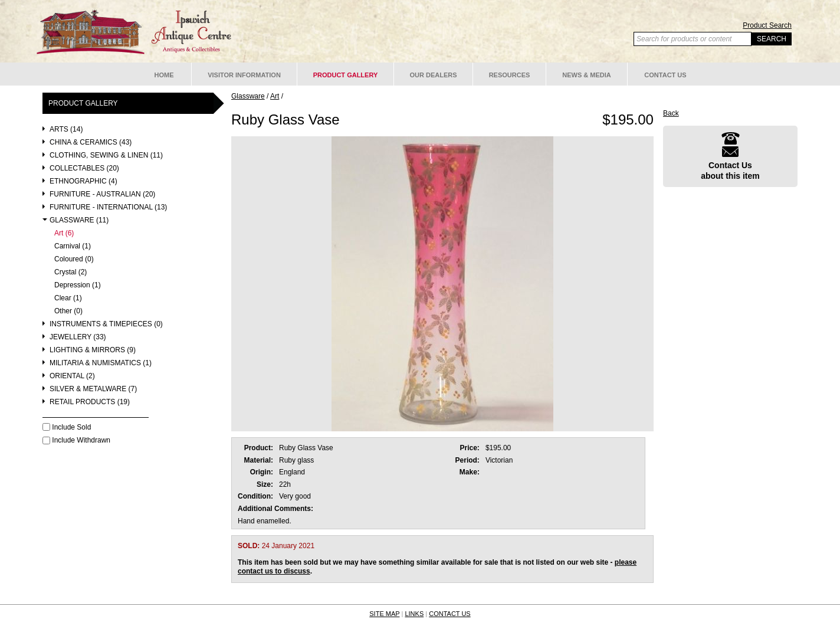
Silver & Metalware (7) (93, 389)
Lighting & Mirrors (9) (93, 350)
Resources (510, 75)
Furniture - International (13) (108, 207)
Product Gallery (346, 75)
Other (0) (68, 311)
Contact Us (665, 75)
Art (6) (64, 233)
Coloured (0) (74, 259)
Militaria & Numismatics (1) (101, 363)
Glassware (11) (79, 220)
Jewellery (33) (78, 337)
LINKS (414, 614)
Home (164, 75)
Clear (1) (68, 298)
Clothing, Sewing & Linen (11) (106, 155)
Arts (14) (66, 130)
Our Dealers (433, 75)
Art (275, 96)
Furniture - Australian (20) (102, 194)
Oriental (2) (72, 376)
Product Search (767, 25)
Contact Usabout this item (730, 156)
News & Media (587, 75)
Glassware (248, 96)
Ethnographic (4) (83, 181)
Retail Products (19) (90, 402)
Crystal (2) (70, 272)
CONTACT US (450, 614)
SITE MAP (384, 614)
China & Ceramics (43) (91, 142)
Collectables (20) (84, 168)
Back (671, 113)
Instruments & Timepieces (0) (106, 324)
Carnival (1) (73, 246)
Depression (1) (78, 285)
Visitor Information (244, 75)
